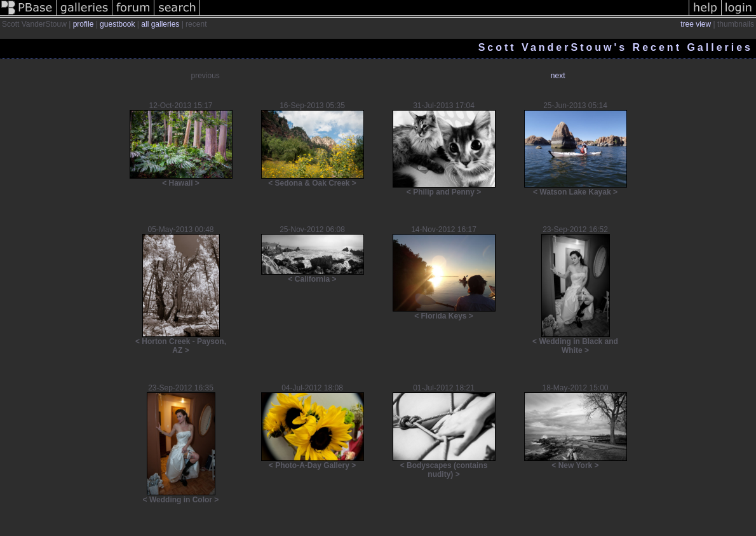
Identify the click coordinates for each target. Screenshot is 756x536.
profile (84, 24)
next (558, 76)
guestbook (117, 24)
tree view (696, 24)
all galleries (160, 24)
